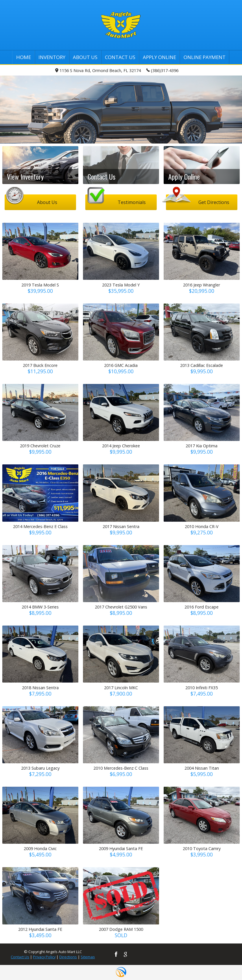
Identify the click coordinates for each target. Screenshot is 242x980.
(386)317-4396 (162, 70)
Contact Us (20, 957)
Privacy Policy (44, 957)
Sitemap (88, 957)
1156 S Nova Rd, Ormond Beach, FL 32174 (98, 70)
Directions (68, 957)
